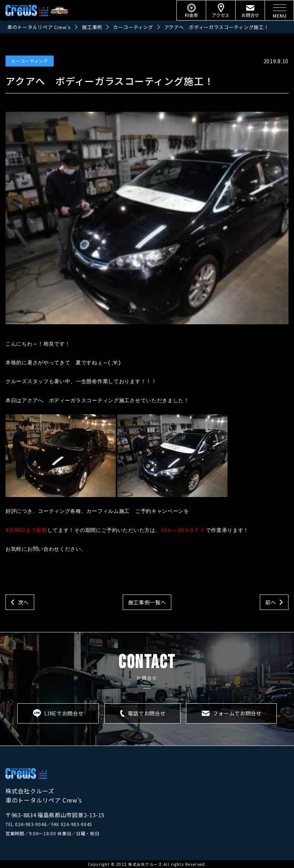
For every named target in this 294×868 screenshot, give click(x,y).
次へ (23, 602)
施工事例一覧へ (147, 602)
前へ (271, 602)
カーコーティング (30, 61)
